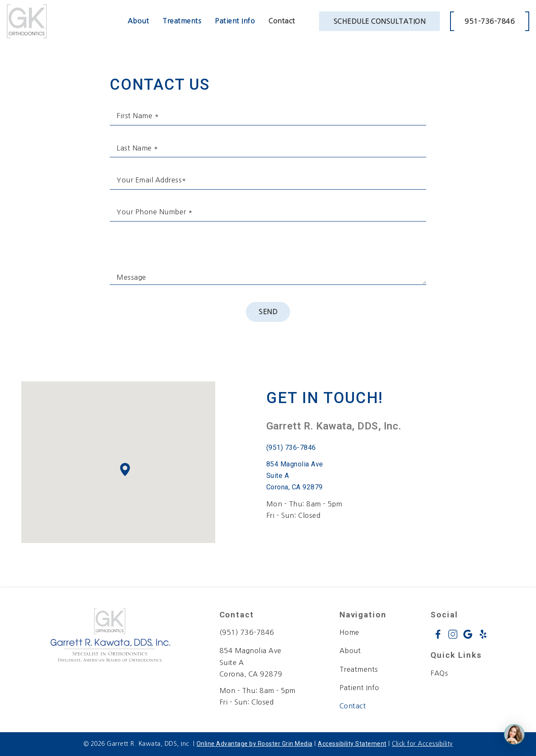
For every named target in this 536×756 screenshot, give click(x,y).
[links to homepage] (27, 21)
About (138, 21)
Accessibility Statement (352, 744)
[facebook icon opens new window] (438, 634)
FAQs (439, 673)
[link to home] (110, 637)
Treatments (182, 21)
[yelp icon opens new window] (483, 634)
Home (349, 632)
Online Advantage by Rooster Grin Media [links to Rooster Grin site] (255, 744)
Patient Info (235, 21)
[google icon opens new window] (468, 634)
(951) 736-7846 (291, 448)
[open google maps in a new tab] (304, 476)
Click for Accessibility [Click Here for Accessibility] (422, 744)
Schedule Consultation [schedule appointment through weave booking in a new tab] (380, 21)
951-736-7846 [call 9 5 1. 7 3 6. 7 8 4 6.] (490, 21)
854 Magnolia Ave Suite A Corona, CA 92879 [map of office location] (251, 662)
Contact (282, 21)
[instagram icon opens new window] (453, 634)
